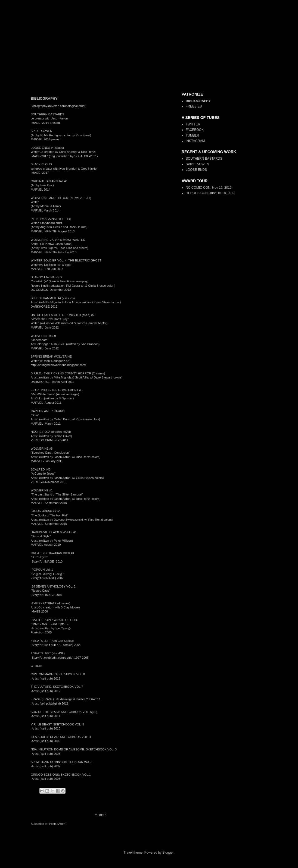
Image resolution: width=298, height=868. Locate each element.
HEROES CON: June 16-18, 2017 (210, 193)
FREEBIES (194, 106)
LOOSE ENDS (196, 170)
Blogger (168, 853)
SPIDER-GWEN (197, 164)
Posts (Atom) (58, 824)
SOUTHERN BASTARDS (204, 159)
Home (100, 815)
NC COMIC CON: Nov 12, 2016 (209, 188)
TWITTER (193, 124)
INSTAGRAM (195, 141)
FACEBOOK (195, 130)
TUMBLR (192, 135)
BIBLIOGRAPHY (198, 101)
